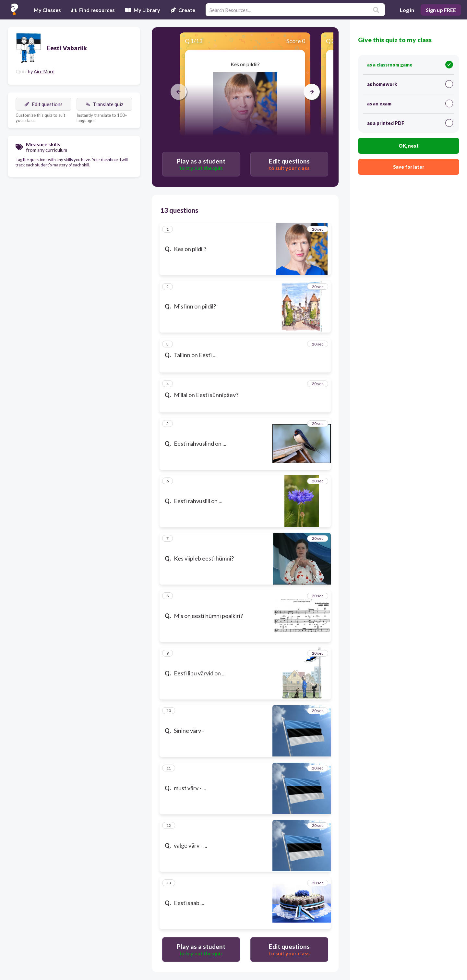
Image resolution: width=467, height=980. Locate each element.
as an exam (410, 103)
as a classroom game (410, 65)
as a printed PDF (410, 123)
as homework (410, 84)
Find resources (93, 10)
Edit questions (44, 104)
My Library (143, 10)
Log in (407, 10)
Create (183, 10)
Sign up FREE (441, 10)
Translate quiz (104, 104)
